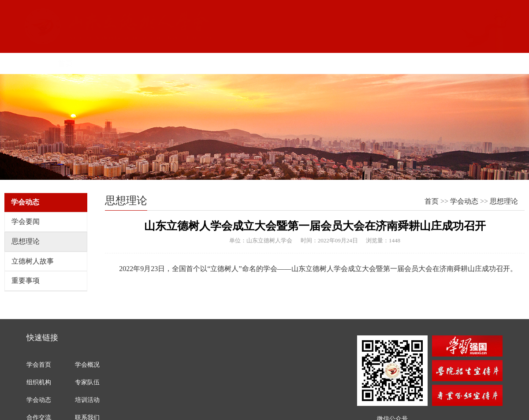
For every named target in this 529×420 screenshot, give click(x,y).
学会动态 (464, 201)
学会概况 (122, 63)
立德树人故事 (33, 261)
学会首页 (39, 365)
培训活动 (87, 400)
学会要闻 (26, 221)
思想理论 (26, 241)
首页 (60, 63)
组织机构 (183, 63)
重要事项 (26, 281)
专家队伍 (87, 382)
